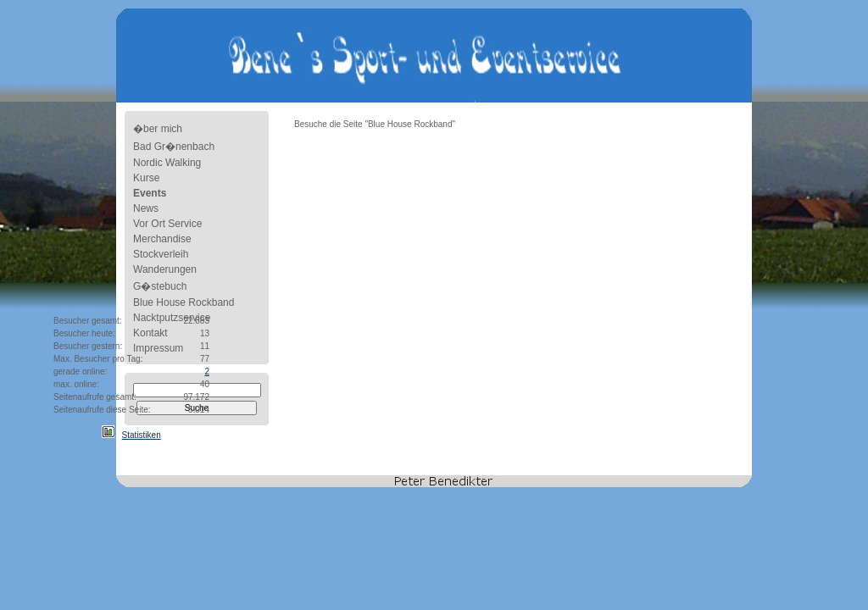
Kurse (146, 178)
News (146, 208)
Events (150, 193)
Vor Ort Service (167, 224)
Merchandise (162, 239)
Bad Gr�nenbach (174, 147)
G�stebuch (160, 286)
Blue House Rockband (184, 302)
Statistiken (142, 435)
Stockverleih (161, 254)
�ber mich (158, 129)
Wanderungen (165, 269)
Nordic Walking (167, 163)
